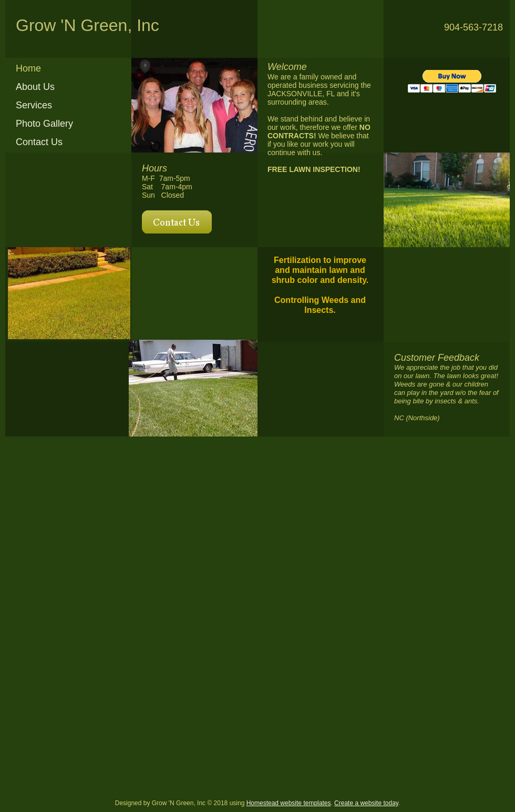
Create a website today (366, 803)
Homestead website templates (289, 803)
